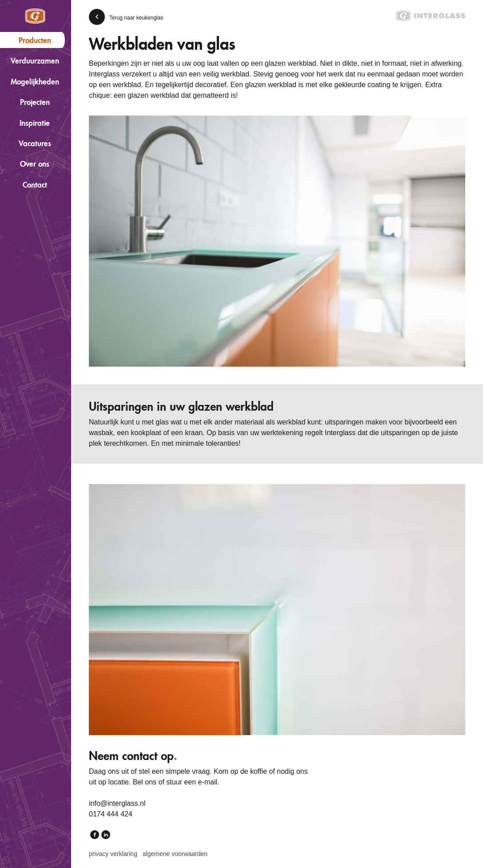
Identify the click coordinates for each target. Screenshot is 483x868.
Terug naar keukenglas (136, 18)
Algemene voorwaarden (175, 854)
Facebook (95, 836)
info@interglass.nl (117, 803)
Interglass (35, 16)
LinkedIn (106, 836)
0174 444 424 (111, 814)
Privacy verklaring (113, 854)
